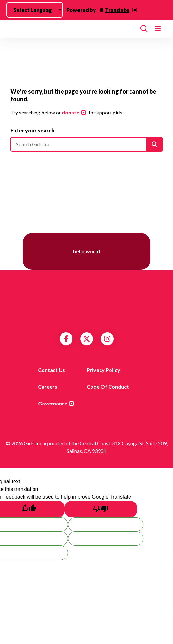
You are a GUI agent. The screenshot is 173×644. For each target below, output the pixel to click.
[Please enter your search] (86, 144)
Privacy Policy (103, 370)
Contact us (52, 370)
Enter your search (32, 130)
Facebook (66, 339)
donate (71, 112)
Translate (117, 10)
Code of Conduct (108, 387)
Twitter (87, 339)
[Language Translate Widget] (35, 10)
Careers (48, 387)
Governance (53, 403)
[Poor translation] (101, 509)
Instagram (107, 339)
